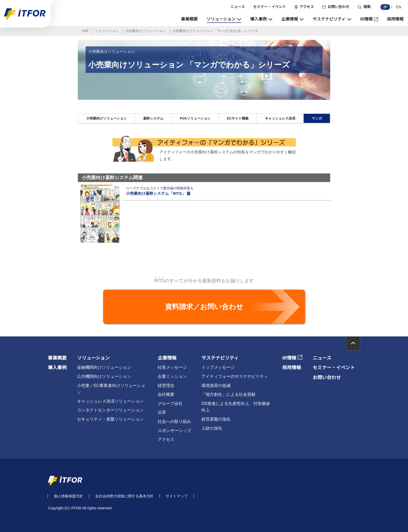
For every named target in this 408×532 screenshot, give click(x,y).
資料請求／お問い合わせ (204, 307)
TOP (85, 31)
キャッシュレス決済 (280, 119)
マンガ (317, 119)
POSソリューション (195, 119)
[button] (224, 19)
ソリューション (107, 31)
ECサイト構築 (238, 119)
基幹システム (153, 119)
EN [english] (399, 7)
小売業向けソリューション (145, 31)
